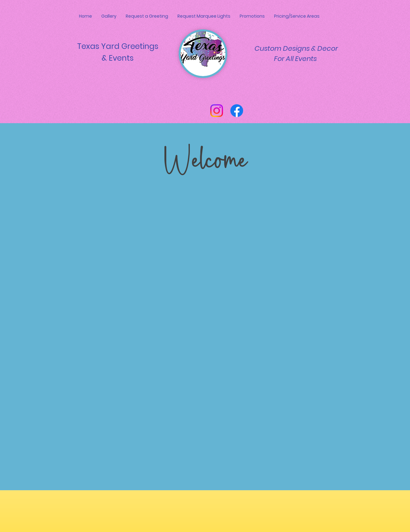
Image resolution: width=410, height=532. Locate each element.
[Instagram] (217, 111)
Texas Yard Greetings (118, 46)
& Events (118, 58)
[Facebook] (237, 111)
